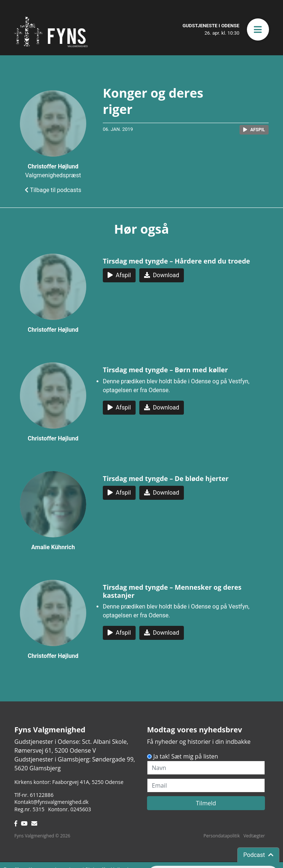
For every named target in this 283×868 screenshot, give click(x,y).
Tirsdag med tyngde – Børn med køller (165, 370)
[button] (258, 29)
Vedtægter (254, 836)
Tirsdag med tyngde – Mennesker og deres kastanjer (172, 591)
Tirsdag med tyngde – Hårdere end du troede (177, 261)
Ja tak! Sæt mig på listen (186, 756)
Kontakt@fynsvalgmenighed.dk (51, 802)
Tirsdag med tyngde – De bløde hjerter (166, 478)
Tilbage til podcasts (53, 190)
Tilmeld (206, 803)
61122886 (42, 795)
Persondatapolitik (221, 836)
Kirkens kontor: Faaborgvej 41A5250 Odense (69, 782)
